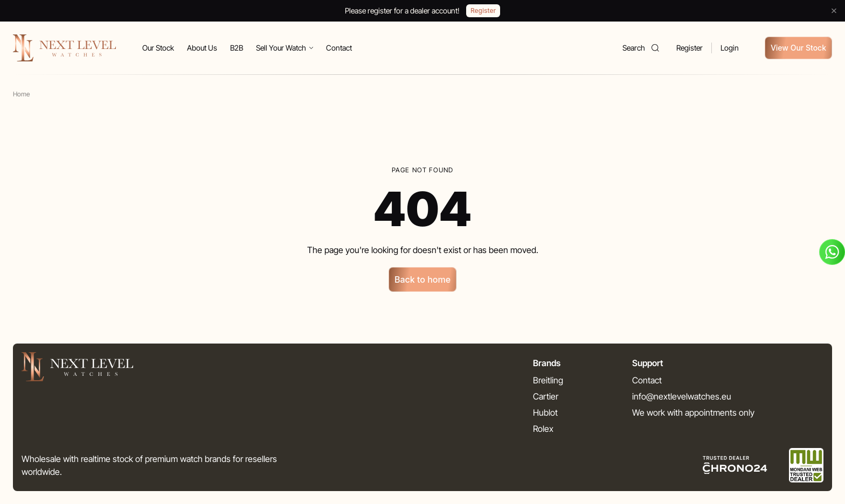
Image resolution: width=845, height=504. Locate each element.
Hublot (545, 412)
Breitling (548, 380)
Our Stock (158, 48)
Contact (339, 48)
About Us (202, 48)
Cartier (546, 396)
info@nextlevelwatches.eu (682, 396)
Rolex (543, 429)
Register (690, 48)
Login (730, 48)
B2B (237, 48)
